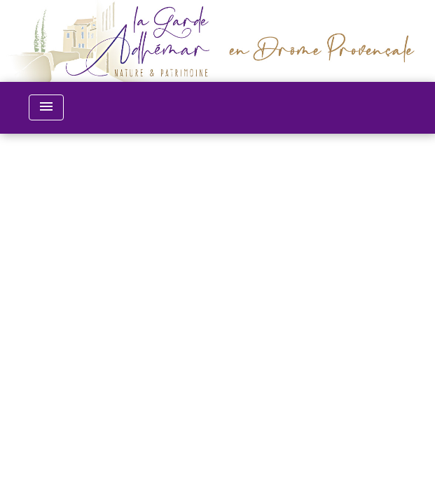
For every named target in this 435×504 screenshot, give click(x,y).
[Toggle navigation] (46, 107)
